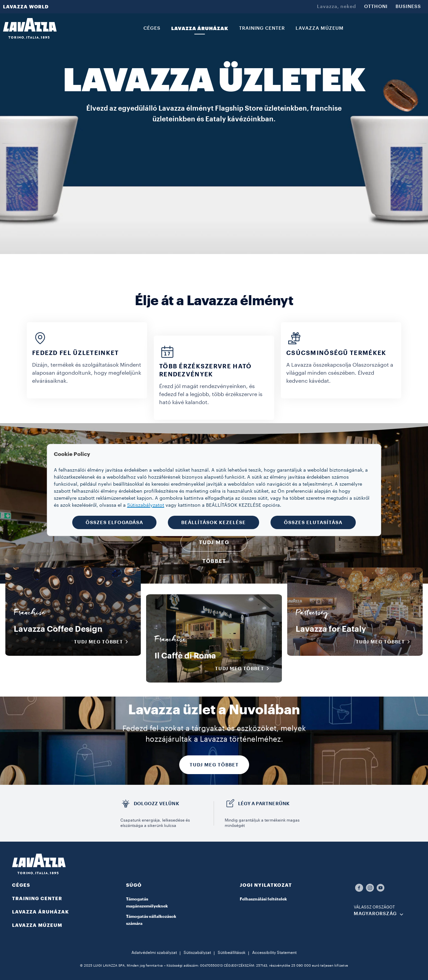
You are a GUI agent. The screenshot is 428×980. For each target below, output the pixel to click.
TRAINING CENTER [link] (262, 28)
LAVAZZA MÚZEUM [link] (320, 28)
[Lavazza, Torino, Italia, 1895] (30, 28)
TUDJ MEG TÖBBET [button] (214, 546)
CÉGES (21, 885)
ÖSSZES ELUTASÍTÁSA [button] (313, 522)
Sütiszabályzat (197, 953)
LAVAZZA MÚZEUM (37, 925)
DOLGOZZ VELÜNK (156, 804)
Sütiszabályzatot (146, 505)
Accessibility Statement (274, 953)
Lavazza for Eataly (331, 629)
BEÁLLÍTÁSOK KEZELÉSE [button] (213, 522)
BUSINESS (408, 7)
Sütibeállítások (232, 953)
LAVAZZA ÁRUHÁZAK (40, 912)
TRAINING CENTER (37, 898)
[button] (157, 889)
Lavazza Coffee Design (58, 629)
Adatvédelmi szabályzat (154, 953)
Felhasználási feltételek (263, 899)
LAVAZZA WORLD (26, 7)
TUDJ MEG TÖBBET (214, 765)
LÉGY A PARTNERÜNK (264, 804)
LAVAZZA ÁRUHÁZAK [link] (200, 28)
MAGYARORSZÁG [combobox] (375, 914)
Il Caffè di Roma (185, 656)
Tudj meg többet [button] (103, 642)
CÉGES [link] (152, 28)
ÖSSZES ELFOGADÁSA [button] (114, 522)
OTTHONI (376, 7)
